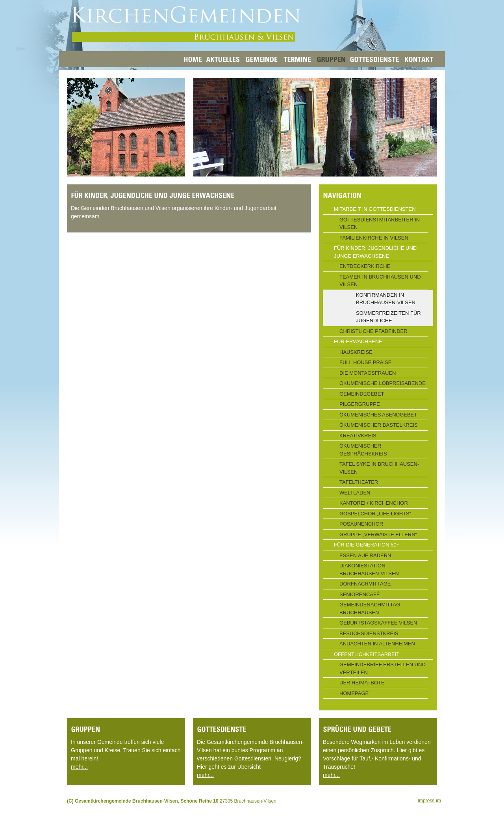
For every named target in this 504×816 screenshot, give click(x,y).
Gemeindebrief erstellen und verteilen (383, 668)
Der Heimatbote (362, 683)
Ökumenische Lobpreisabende (383, 383)
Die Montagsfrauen (368, 373)
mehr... (79, 767)
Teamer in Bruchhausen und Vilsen (380, 281)
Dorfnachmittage (365, 584)
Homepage (354, 693)
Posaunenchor (361, 524)
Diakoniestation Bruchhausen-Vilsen (369, 570)
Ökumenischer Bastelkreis (379, 425)
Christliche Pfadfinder (373, 331)
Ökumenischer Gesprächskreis (363, 450)
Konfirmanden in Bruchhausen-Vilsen (386, 299)
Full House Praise (365, 362)
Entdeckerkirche (365, 266)
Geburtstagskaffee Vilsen (378, 623)
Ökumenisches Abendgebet (378, 415)
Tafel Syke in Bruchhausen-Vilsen (379, 468)
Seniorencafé (360, 594)
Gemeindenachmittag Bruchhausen (370, 609)
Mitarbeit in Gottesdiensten (375, 209)
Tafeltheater (359, 482)
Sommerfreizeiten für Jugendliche (388, 317)
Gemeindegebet (362, 394)
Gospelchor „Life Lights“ (375, 514)
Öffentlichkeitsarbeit (367, 654)
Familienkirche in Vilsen (374, 238)
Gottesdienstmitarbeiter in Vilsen (380, 224)
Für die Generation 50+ (367, 545)
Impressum (429, 801)
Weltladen (355, 493)
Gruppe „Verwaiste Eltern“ (378, 534)
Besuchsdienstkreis (369, 633)
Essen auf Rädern (365, 555)
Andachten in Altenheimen (377, 644)
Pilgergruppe (360, 404)
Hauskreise (356, 352)
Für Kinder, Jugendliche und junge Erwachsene (375, 252)
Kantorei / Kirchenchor (374, 503)
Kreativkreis (358, 436)
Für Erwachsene (358, 341)
